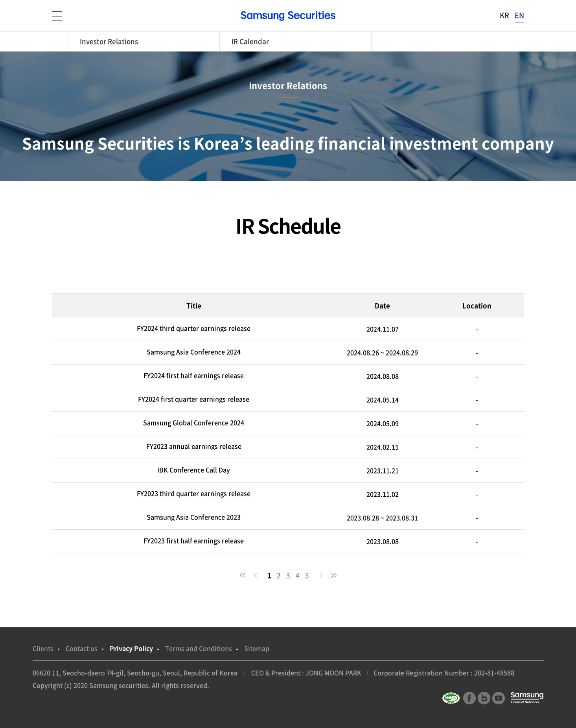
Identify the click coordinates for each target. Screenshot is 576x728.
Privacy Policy (131, 648)
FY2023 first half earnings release (194, 541)
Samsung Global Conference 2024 (194, 423)
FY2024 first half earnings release (194, 375)
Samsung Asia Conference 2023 (194, 517)
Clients (43, 648)
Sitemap (257, 648)
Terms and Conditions (199, 648)
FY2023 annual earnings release (194, 446)
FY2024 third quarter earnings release (194, 328)
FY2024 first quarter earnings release (194, 399)
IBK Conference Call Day (194, 470)
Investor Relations (109, 41)
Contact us (82, 648)
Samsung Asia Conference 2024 (194, 352)
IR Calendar (250, 41)
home (60, 41)
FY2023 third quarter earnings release (194, 493)
